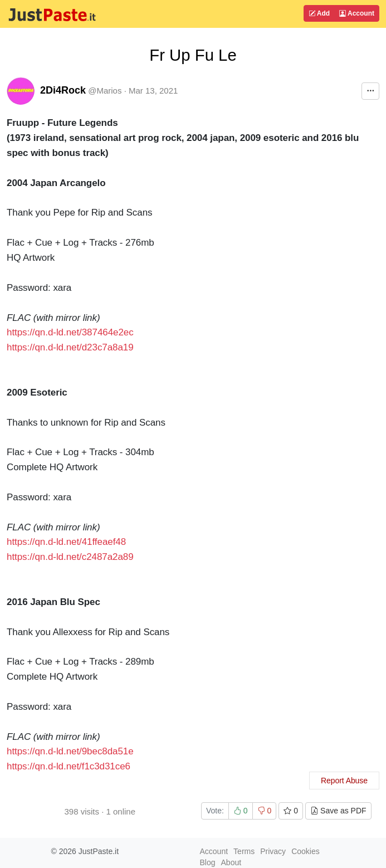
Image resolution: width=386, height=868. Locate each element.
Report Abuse (344, 781)
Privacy (273, 851)
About (231, 862)
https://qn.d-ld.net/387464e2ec (70, 332)
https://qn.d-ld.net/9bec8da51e (70, 751)
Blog (208, 862)
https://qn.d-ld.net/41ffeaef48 (66, 542)
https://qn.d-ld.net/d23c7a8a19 (70, 347)
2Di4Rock (63, 90)
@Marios (105, 91)
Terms (244, 851)
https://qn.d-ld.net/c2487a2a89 (70, 557)
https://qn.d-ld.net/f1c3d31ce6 (69, 766)
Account (357, 13)
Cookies (306, 851)
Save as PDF (338, 811)
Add (319, 13)
